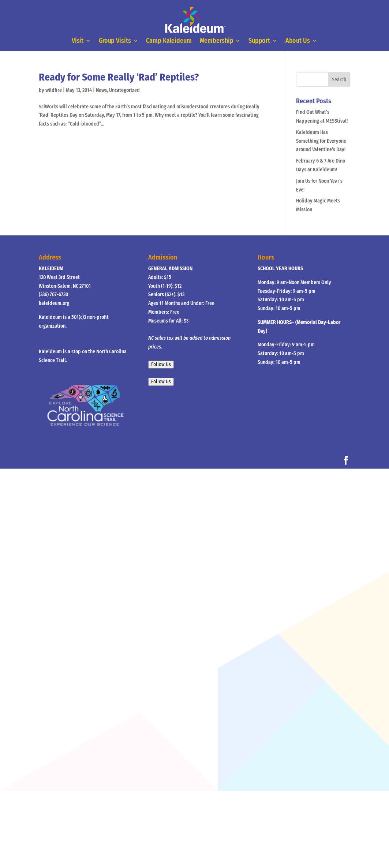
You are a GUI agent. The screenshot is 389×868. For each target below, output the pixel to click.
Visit (78, 41)
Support (259, 41)
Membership (216, 41)
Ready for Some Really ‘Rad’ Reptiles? (119, 77)
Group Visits (115, 41)
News (101, 90)
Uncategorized (124, 90)
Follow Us (161, 365)
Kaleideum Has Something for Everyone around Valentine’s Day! (321, 141)
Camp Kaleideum (169, 41)
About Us (297, 41)
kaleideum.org (54, 303)
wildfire (54, 90)
